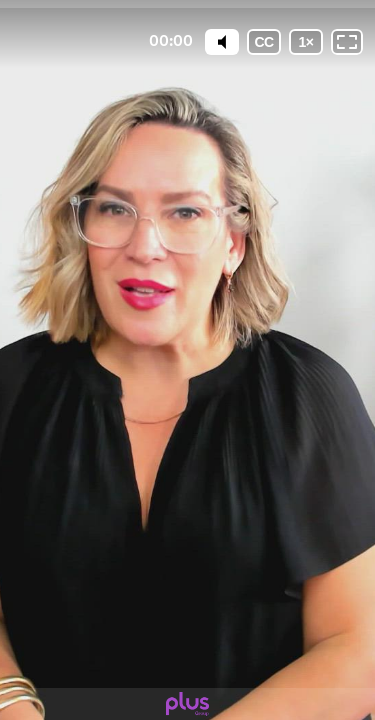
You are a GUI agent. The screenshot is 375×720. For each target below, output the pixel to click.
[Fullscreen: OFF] (347, 42)
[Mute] (222, 42)
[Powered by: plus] (187, 704)
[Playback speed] (306, 42)
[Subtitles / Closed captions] (264, 42)
